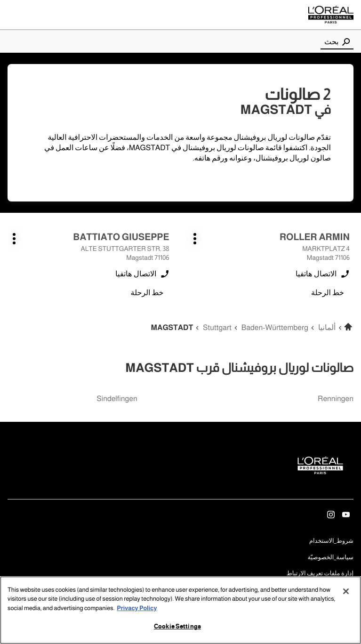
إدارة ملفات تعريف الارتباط (320, 574)
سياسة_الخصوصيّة (330, 558)
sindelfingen (117, 399)
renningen (336, 399)
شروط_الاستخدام (331, 542)
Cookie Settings (177, 628)
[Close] (346, 592)
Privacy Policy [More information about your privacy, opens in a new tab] (137, 609)
